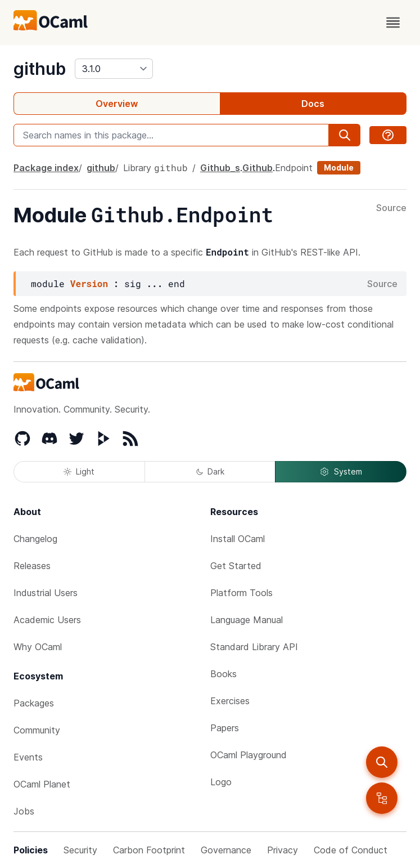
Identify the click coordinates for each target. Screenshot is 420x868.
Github (258, 168)
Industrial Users (46, 593)
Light (79, 471)
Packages (34, 703)
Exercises (230, 701)
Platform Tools (241, 593)
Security (80, 850)
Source (391, 208)
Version (89, 283)
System (341, 472)
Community (37, 730)
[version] (114, 69)
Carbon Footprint (149, 850)
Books (223, 674)
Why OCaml (38, 647)
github (40, 69)
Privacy (283, 850)
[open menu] (393, 23)
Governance (226, 850)
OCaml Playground (249, 755)
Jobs (24, 811)
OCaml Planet (42, 784)
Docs (313, 104)
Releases (32, 566)
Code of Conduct (351, 850)
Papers (225, 728)
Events (28, 757)
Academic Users (47, 620)
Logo (221, 782)
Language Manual (247, 620)
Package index (46, 168)
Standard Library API (254, 647)
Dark (210, 471)
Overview (117, 104)
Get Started (236, 566)
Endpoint (294, 168)
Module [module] (339, 167)
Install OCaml (238, 539)
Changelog (35, 539)
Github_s (220, 168)
